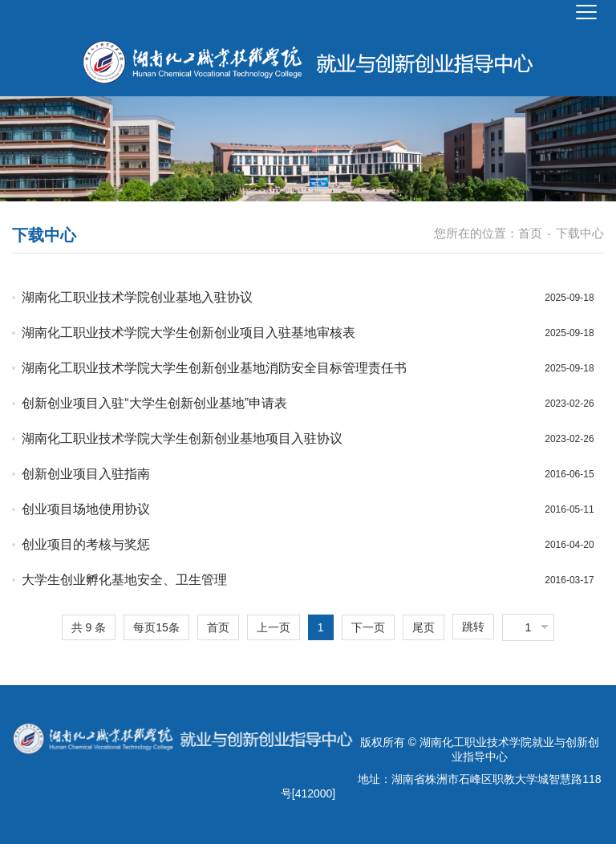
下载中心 (580, 233)
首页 (530, 233)
